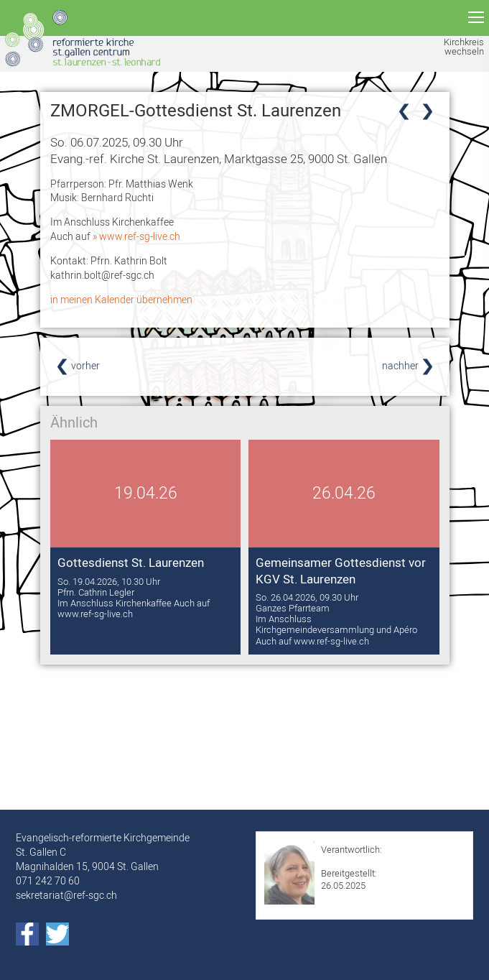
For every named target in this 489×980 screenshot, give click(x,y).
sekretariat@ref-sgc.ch (66, 895)
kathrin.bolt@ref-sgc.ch (102, 275)
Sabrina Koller (349, 861)
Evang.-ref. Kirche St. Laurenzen (219, 158)
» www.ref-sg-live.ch (136, 236)
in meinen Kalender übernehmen (121, 300)
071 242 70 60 (48, 881)
